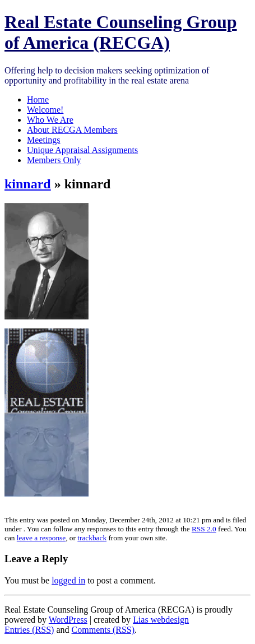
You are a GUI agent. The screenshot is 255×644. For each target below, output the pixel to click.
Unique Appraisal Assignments (82, 150)
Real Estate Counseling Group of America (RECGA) (121, 32)
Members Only (54, 160)
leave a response (41, 538)
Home (38, 99)
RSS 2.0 (204, 529)
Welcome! (45, 110)
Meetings (44, 140)
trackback (92, 538)
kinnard (28, 184)
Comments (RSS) (103, 630)
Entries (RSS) (29, 630)
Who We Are (50, 120)
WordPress (68, 620)
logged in (68, 580)
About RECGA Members (72, 130)
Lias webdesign (161, 620)
